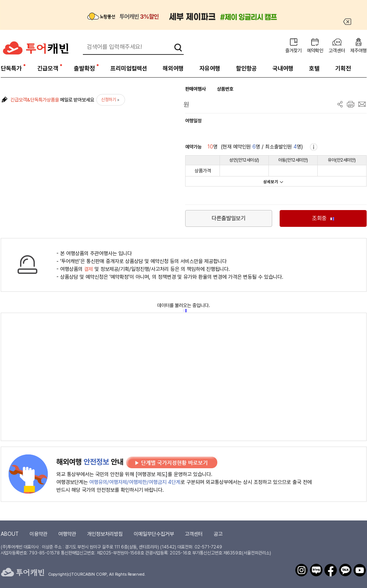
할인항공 (246, 68)
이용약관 (38, 534)
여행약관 (67, 534)
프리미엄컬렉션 (129, 68)
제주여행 (358, 51)
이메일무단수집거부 (154, 534)
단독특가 (11, 68)
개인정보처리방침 (105, 534)
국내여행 (283, 68)
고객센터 (337, 51)
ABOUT (10, 534)
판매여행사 (195, 89)
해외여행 (173, 68)
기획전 (343, 68)
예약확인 (315, 51)
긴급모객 (48, 68)
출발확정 (84, 68)
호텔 (314, 68)
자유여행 (210, 68)
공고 (218, 534)
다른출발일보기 (229, 218)
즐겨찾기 (293, 51)
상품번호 (225, 89)
